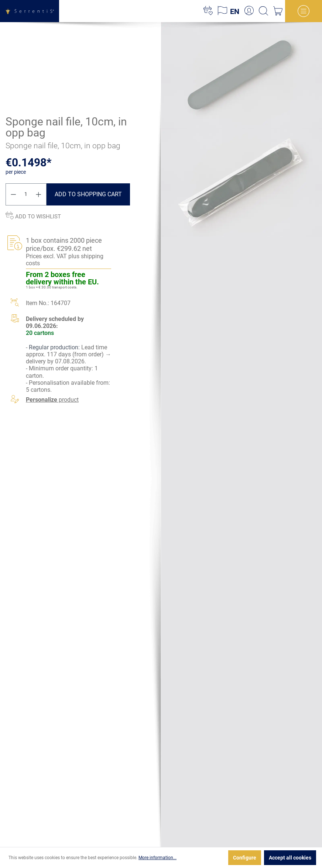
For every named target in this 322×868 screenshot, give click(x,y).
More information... (157, 858)
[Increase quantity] (39, 194)
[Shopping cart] (278, 11)
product (52, 400)
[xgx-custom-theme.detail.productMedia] (241, 75)
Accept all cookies (290, 858)
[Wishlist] (208, 11)
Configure (245, 858)
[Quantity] (26, 194)
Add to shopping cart (88, 194)
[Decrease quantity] (13, 194)
